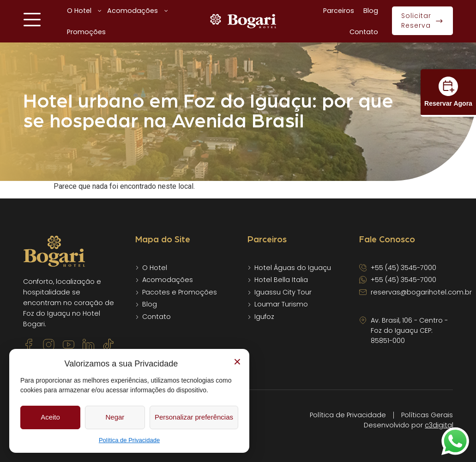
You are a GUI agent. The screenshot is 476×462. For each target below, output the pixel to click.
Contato (364, 32)
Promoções (86, 32)
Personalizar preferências (194, 417)
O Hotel (85, 11)
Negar (115, 417)
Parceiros (339, 11)
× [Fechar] (237, 362)
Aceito (50, 417)
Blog (371, 11)
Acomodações (138, 11)
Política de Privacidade (129, 440)
